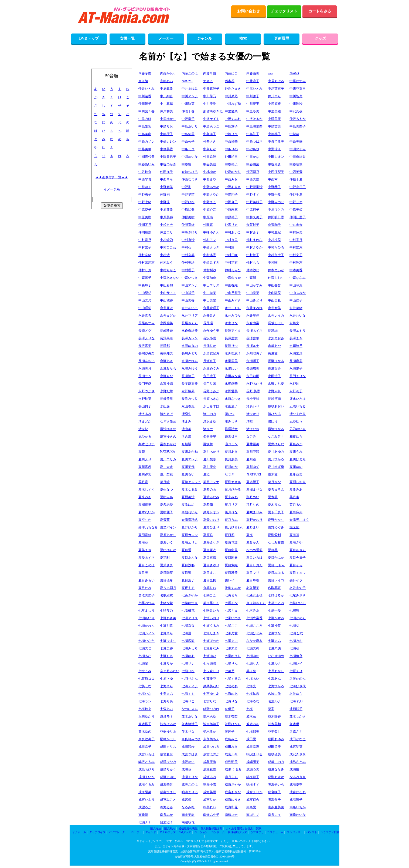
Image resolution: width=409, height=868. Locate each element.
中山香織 (231, 285)
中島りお (166, 126)
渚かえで (166, 414)
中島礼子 (253, 134)
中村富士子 (276, 255)
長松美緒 (253, 399)
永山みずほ (211, 406)
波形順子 (296, 709)
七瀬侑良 (296, 656)
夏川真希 (145, 467)
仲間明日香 (276, 217)
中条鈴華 (231, 142)
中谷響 (186, 164)
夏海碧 (294, 535)
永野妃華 (166, 391)
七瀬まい (231, 641)
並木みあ (253, 724)
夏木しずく (146, 490)
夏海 (250, 535)
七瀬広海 (188, 641)
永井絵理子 (211, 308)
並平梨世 (274, 732)
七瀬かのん (298, 618)
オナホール (79, 832)
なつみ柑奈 (276, 542)
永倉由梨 (253, 323)
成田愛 (251, 739)
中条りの (231, 149)
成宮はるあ (298, 792)
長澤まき (296, 338)
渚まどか (145, 421)
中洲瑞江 (274, 149)
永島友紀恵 (211, 353)
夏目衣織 (210, 558)
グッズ (320, 38)
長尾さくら (190, 323)
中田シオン (276, 157)
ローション (201, 832)
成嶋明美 (253, 762)
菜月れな (231, 512)
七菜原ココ (146, 679)
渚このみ (210, 414)
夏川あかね (190, 452)
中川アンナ (190, 96)
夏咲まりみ (254, 512)
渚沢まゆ (210, 421)
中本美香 (296, 270)
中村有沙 (188, 240)
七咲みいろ (211, 611)
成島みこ (231, 739)
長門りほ (210, 384)
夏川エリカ (168, 459)
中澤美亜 (274, 119)
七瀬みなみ (211, 648)
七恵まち (231, 595)
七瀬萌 (294, 648)
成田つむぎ (211, 747)
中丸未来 (296, 225)
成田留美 (274, 747)
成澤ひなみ (168, 762)
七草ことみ (276, 603)
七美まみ (166, 694)
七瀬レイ (296, 663)
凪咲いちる (298, 406)
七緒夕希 (166, 603)
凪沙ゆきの (168, 429)
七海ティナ (190, 686)
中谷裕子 (231, 164)
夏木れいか (146, 512)
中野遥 (165, 202)
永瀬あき (166, 361)
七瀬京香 (188, 626)
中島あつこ (211, 126)
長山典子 (145, 406)
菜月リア (231, 505)
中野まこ (210, 202)
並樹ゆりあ (168, 732)
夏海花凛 (231, 542)
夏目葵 (273, 550)
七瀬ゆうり (233, 656)
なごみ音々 (276, 437)
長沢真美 (145, 346)
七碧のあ (231, 686)
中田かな (253, 157)
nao (270, 73)
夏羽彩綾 (145, 535)
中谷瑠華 (296, 164)
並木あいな (190, 716)
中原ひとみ (276, 210)
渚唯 (250, 421)
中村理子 (188, 270)
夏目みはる (276, 573)
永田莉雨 (253, 376)
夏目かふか (276, 558)
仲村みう (166, 263)
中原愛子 (145, 210)
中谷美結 (210, 164)
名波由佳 (274, 694)
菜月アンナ (211, 482)
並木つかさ (298, 716)
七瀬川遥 (166, 626)
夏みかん (253, 542)
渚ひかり (253, 414)
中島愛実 (145, 126)
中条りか (210, 149)
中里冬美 (253, 111)
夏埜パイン (168, 527)
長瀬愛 (273, 353)
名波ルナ (274, 701)
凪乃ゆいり (298, 429)
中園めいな (190, 157)
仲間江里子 (298, 217)
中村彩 (230, 247)
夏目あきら (298, 550)
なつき (230, 474)
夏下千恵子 (276, 512)
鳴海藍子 (253, 777)
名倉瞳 (186, 437)
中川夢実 (253, 104)
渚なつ (230, 414)
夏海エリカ (190, 542)
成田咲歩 (188, 747)
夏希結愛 (166, 505)
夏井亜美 (253, 444)
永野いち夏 (276, 384)
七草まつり (146, 611)
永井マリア (190, 316)
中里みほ (145, 119)
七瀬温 (186, 633)
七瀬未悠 (274, 648)
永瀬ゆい (231, 368)
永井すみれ (254, 308)
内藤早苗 (210, 73)
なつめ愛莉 (254, 550)
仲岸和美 (166, 111)
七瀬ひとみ (254, 633)
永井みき (210, 316)
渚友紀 (143, 429)
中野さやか (211, 195)
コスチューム (275, 832)
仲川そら (274, 96)
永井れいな (298, 316)
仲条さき (210, 142)
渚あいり (253, 406)
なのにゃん (190, 709)
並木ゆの (145, 732)
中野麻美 (166, 187)
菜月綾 (165, 482)
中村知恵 (296, 247)
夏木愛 (273, 474)
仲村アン (210, 240)
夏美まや (145, 550)
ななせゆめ (276, 656)
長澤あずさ (254, 331)
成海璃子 (296, 800)
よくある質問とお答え (239, 828)
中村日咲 (231, 255)
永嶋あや (274, 346)
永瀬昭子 (253, 361)
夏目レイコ (276, 580)
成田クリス (168, 747)
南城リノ (253, 815)
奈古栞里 (231, 437)
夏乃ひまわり (234, 527)
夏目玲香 (253, 580)
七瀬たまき (211, 633)
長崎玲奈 (166, 331)
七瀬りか (166, 663)
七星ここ (231, 626)
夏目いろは (254, 558)
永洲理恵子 (233, 353)
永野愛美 (231, 391)
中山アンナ (190, 285)
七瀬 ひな (296, 633)
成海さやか (233, 785)
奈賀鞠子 (274, 225)
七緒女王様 (254, 595)
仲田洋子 (166, 172)
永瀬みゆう (190, 368)
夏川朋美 (231, 459)
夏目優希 (166, 580)
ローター (137, 832)
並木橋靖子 (190, 724)
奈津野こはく (299, 520)
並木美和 (274, 724)
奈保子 (230, 709)
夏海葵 (143, 542)
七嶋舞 (294, 611)
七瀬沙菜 (274, 626)
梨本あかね (168, 444)
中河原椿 (274, 104)
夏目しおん (254, 565)
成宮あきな (233, 792)
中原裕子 (231, 217)
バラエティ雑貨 (330, 832)
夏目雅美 (231, 573)
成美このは (190, 785)
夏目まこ (210, 573)
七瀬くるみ (211, 626)
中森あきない (170, 278)
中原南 (208, 217)
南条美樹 (188, 815)
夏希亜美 (296, 474)
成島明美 (231, 762)
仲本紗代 (253, 270)
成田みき (231, 747)
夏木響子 (253, 482)
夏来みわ (231, 497)
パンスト (312, 832)
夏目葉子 (188, 580)
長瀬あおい (146, 361)
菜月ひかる (233, 490)
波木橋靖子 (211, 724)
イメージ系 (112, 189)
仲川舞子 (145, 104)
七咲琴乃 (166, 611)
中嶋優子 (166, 134)
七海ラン (145, 701)
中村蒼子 (253, 232)
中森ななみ (298, 278)
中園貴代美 (168, 157)
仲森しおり (276, 278)
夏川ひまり (298, 459)
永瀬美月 (145, 368)
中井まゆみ (190, 89)
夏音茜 (165, 520)
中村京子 (145, 247)
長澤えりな (146, 338)
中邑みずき (211, 263)
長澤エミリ (298, 331)
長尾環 (208, 323)
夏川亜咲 (253, 452)
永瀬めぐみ (211, 368)
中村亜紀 (274, 232)
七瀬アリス (190, 618)
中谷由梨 (253, 164)
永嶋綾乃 (296, 346)
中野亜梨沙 (254, 187)
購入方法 (156, 828)
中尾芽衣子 (276, 89)
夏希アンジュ (191, 482)
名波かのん (298, 679)
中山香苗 (274, 285)
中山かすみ (254, 285)
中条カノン (146, 142)
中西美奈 (253, 179)
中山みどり (254, 300)
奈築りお (210, 588)
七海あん (274, 679)
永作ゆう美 (211, 331)
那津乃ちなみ (148, 527)
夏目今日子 (298, 558)
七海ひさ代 (298, 686)
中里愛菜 (231, 111)
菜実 (271, 709)
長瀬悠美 (253, 368)
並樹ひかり (233, 724)
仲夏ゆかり (233, 172)
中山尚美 (210, 293)
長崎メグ (145, 331)
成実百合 (253, 800)
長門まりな (298, 376)
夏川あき (231, 452)
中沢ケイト (211, 119)
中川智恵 (296, 96)
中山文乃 (145, 300)
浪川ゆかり (146, 716)
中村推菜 (274, 240)
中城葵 (294, 134)
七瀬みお (296, 641)
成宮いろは (146, 754)
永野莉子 (296, 391)
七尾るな (231, 603)
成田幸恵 (253, 747)
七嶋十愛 (274, 611)
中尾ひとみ (254, 89)
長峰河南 (274, 399)
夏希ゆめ (188, 505)
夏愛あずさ (146, 558)
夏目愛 (186, 550)
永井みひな (233, 316)
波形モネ (166, 716)
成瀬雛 (294, 769)
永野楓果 (188, 391)
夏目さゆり (211, 565)
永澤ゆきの (190, 346)
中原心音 (210, 210)
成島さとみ (298, 762)
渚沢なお (253, 429)
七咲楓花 (188, 611)
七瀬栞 (294, 626)
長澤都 (165, 346)
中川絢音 (166, 96)
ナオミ (208, 81)
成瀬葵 (186, 769)
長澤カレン (190, 338)
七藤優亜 (210, 679)
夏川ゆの (296, 467)
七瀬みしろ (190, 648)
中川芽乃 (210, 96)
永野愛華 (231, 384)
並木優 (294, 724)
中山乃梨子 (233, 293)
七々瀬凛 (210, 663)
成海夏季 (296, 785)
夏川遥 (251, 459)
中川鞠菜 (188, 104)
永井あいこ (190, 308)
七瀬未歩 (231, 648)
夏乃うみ (231, 520)
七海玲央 (145, 709)
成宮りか (210, 800)
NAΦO (294, 73)
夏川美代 (188, 467)
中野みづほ (276, 202)
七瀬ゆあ (188, 656)
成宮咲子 (274, 792)
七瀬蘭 (143, 663)
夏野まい (253, 527)
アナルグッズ (168, 832)
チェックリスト (284, 11)
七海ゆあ (231, 694)
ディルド (151, 832)
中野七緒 (145, 202)
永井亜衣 (166, 308)
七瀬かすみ (276, 618)
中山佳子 (296, 300)
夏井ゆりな (276, 444)
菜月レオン (211, 512)
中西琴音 (296, 172)
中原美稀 (166, 217)
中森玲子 (145, 285)
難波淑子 (166, 822)
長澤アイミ (233, 331)
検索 (243, 38)
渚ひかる (274, 414)
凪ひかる (145, 437)
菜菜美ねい (211, 686)
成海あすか (276, 777)
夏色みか (296, 444)
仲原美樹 (188, 217)
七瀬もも (166, 656)
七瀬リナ (188, 663)
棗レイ (230, 580)
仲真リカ (231, 225)
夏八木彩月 (168, 588)
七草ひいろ (298, 603)
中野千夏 (274, 195)
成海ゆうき (233, 800)
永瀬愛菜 (296, 353)
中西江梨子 (276, 172)
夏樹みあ (166, 497)
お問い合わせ (248, 11)
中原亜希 (166, 210)
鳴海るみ (166, 807)
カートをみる (320, 11)
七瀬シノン (146, 633)
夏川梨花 (166, 474)
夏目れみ (145, 588)
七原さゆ (166, 679)
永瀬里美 (231, 361)
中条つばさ (254, 142)
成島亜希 (210, 762)
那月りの (253, 505)
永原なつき (233, 399)
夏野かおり (254, 520)
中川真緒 (166, 104)
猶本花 (230, 81)
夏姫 (206, 474)
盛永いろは (298, 399)
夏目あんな (190, 558)
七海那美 (253, 732)
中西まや (210, 179)
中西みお (231, 179)
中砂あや (253, 149)
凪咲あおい (276, 406)
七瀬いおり (211, 618)
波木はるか (168, 724)
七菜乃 (230, 671)
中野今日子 (298, 187)
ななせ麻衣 (254, 641)
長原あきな (211, 399)
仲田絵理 (210, 157)
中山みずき (233, 300)
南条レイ (274, 815)
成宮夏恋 (166, 754)
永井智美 (274, 308)
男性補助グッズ (237, 832)
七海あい (253, 679)
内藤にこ (231, 73)
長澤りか (210, 346)
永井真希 (145, 316)
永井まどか (168, 316)
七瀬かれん (146, 626)
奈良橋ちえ (211, 739)
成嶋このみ (276, 762)
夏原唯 (208, 535)
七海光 (251, 686)
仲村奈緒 (145, 255)
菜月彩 (143, 482)
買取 (259, 828)
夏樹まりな (254, 490)
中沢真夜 (296, 111)
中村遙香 (210, 255)
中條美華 (145, 149)
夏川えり (145, 459)
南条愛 (251, 807)
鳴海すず (253, 785)
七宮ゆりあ (211, 694)
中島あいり (190, 126)
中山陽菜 (274, 293)
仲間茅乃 (145, 225)
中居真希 (166, 89)
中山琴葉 (296, 285)
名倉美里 (210, 437)
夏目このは (146, 565)
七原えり (296, 671)
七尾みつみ (146, 603)
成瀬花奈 (210, 769)
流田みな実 (233, 376)
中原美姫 (296, 210)
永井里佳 (253, 316)
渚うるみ (145, 414)
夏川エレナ (190, 459)
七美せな (145, 686)
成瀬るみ (210, 777)
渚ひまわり (298, 414)
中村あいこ (233, 232)
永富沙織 (166, 384)
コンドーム (218, 832)
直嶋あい (166, 81)
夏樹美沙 (188, 497)
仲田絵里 (231, 157)
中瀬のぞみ (298, 149)
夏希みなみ (211, 497)
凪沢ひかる (276, 429)
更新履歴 (282, 38)
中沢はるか (254, 119)
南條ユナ (231, 815)
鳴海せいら (276, 785)
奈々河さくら (256, 603)
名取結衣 (166, 595)
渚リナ (208, 429)
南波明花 (188, 822)
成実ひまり (168, 792)
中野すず (253, 195)
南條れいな (298, 815)
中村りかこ (168, 270)
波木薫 (251, 716)
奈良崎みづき (191, 739)
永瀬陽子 (296, 368)
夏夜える (188, 588)
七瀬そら (166, 633)
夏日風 (230, 535)
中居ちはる (276, 81)
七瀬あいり (146, 618)
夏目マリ (253, 573)
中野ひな (188, 202)
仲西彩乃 (253, 172)
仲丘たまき (233, 89)
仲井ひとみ (146, 89)
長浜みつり (190, 399)
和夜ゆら (296, 437)
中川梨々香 (146, 111)
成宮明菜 (296, 747)
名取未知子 (298, 588)
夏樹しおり (298, 482)
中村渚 (165, 255)
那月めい (253, 497)
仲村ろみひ (233, 270)
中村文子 (296, 255)
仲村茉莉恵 (146, 263)
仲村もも (253, 263)
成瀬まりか (190, 777)
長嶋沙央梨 (146, 353)
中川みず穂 (233, 104)
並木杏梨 (231, 716)
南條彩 (143, 815)
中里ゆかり (168, 119)
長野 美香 (253, 391)
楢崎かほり (168, 739)
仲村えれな (254, 240)
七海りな (231, 701)
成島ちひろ (146, 769)
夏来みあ (145, 497)
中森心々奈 (233, 278)
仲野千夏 (296, 195)
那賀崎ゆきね (213, 111)
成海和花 (231, 807)
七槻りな (188, 671)
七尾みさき (298, 595)
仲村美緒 (188, 263)
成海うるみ (146, 785)
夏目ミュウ (298, 573)
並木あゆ (210, 716)
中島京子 (231, 126)
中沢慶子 (188, 119)
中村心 (186, 247)
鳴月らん (231, 777)
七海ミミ (188, 694)
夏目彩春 (231, 558)
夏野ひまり (211, 527)
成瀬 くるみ (233, 769)
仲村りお (145, 270)
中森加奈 (210, 278)
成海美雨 (210, 792)
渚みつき (231, 421)
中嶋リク (231, 134)
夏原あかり (168, 535)
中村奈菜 (188, 255)
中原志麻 (231, 210)
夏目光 (143, 573)
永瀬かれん (190, 361)
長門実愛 (145, 384)
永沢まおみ (276, 338)
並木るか (210, 732)
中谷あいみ (146, 164)
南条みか (166, 815)
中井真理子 (211, 89)
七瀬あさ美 (168, 618)
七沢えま (231, 611)
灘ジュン (231, 444)
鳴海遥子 (274, 800)
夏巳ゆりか (168, 550)
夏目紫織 (231, 565)
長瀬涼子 (188, 376)
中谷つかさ (168, 164)
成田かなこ (298, 739)
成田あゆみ (276, 739)
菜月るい (296, 505)
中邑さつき (211, 247)
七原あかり (276, 671)
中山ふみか (298, 293)
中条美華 (296, 142)
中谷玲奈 (145, 172)
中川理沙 (296, 104)
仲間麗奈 (145, 232)
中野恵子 (145, 195)
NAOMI (187, 81)
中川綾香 (145, 96)
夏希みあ (296, 490)
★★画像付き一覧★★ (112, 177)
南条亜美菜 (276, 807)
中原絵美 (188, 210)
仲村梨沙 (210, 270)
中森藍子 (145, 278)
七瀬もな (145, 656)
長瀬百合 (274, 368)
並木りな (188, 732)
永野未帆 (274, 391)
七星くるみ (233, 679)
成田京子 (145, 747)
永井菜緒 (296, 308)
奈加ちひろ (190, 172)
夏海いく (166, 542)
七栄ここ (210, 595)
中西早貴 (145, 179)
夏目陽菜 (166, 573)
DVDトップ (89, 38)
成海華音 (166, 785)
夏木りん (274, 505)
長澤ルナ (253, 346)
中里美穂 (274, 111)
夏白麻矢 (296, 512)
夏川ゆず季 (276, 467)
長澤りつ (231, 346)
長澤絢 (273, 331)
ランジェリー (295, 832)
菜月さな (274, 482)
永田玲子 (274, 376)
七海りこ (188, 701)
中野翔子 (231, 195)
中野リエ (296, 202)
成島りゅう (168, 769)
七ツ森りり (211, 671)
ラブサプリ (257, 832)
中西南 (273, 179)
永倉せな (231, 323)
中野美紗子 (254, 202)
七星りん (231, 663)
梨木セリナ (146, 444)
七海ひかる (276, 686)
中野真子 (231, 202)
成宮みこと (168, 800)
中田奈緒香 (298, 157)
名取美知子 (146, 595)
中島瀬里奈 (254, 126)
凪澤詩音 (231, 429)
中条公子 (188, 142)
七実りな (210, 701)
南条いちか (298, 807)
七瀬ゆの (253, 656)
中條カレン (168, 142)
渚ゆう (273, 421)
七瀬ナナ (145, 822)
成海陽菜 (145, 792)
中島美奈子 (298, 126)
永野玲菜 (145, 399)
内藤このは (190, 73)
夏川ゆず (253, 467)
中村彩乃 (145, 240)
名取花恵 (274, 588)
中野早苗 (188, 195)
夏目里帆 (210, 580)
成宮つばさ (190, 754)
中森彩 (251, 278)
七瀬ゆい (210, 656)
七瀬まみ (274, 641)
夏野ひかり (190, 527)
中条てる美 (276, 142)
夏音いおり (211, 520)
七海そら (166, 686)
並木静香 (274, 716)
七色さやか (190, 595)
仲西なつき (190, 179)
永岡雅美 (166, 323)
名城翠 (186, 444)
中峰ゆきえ (211, 232)
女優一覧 (127, 38)
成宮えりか (254, 792)
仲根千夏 (296, 179)
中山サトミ (168, 293)
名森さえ (296, 732)
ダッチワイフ (97, 832)
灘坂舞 (208, 444)
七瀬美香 (166, 648)
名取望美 (253, 588)
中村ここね (168, 247)
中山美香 (188, 300)
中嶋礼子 (274, 134)
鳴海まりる (190, 792)
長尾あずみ (146, 323)
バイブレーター (118, 832)
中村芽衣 (231, 263)
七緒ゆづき (190, 603)
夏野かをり (276, 520)
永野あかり (254, 384)
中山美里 (210, 300)
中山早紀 (145, 293)
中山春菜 (253, 293)
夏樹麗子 (166, 512)
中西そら (166, 179)
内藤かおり (168, 73)
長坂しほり (276, 323)
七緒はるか (276, 595)
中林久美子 (254, 217)
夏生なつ (166, 490)
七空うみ (145, 671)
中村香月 (296, 240)
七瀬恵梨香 (254, 618)
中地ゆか (210, 172)
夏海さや (296, 542)
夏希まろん (276, 490)
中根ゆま (145, 187)
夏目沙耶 (188, 565)
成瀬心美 (253, 769)
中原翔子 (253, 210)
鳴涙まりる (254, 754)
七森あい (166, 709)
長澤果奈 (166, 338)
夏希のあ (210, 490)
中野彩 (186, 187)
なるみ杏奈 (298, 777)
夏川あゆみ (276, 452)
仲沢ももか (298, 119)
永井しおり (233, 308)
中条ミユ (188, 149)
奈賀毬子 (253, 225)
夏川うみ (296, 452)
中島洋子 (210, 134)
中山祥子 (188, 293)
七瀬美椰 (253, 648)
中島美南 (145, 134)
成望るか (145, 807)
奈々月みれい (170, 671)
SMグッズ (185, 832)
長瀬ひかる (276, 361)
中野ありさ (233, 187)
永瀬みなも (168, 368)
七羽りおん (190, 679)
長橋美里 (166, 399)
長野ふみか (211, 391)
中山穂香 (166, 300)
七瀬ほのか (211, 641)
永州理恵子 (254, 353)
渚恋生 (186, 414)
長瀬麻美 (296, 361)
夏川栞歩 (210, 459)
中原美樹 (145, 217)
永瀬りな (166, 376)
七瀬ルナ (274, 663)
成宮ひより (146, 800)
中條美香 (166, 149)
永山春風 (188, 406)
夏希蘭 (208, 505)
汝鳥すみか (233, 588)
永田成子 (210, 376)
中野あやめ (211, 187)
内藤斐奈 (145, 73)
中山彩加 (166, 285)
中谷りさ (274, 164)
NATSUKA (168, 451)
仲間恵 (208, 225)
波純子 (230, 732)
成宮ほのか (211, 754)
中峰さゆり (190, 232)
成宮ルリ (231, 754)
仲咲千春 (188, 111)
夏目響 (186, 573)
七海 (250, 709)
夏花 (142, 452)
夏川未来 (166, 467)
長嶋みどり (190, 353)
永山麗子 (231, 406)
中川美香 (210, 104)
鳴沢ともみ (146, 762)
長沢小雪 (210, 338)
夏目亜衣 (210, 550)
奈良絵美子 (146, 739)
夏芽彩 (165, 558)
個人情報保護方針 (212, 828)
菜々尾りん (211, 603)
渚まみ (186, 421)
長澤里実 (231, 338)
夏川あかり (211, 452)
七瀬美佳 (145, 648)
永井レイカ (276, 316)
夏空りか (145, 520)
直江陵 (143, 81)
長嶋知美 (166, 353)
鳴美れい (210, 807)
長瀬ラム (145, 376)
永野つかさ (146, 391)
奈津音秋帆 (190, 520)
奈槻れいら (190, 512)
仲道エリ (166, 232)
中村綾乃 (166, 240)
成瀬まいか (146, 777)
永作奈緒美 (190, 331)
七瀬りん (253, 663)
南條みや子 (211, 815)
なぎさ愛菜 (168, 421)
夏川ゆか (231, 467)
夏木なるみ (190, 490)
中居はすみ (298, 81)
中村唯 (273, 263)
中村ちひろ (276, 247)
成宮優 (186, 800)
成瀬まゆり (168, 777)
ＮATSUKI (254, 474)
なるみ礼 (188, 807)
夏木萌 (273, 497)
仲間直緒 (188, 225)
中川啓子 (253, 96)
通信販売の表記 (188, 828)
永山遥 (165, 406)
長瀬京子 (210, 361)
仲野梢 (165, 195)
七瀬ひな (274, 633)
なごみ (251, 437)
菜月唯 (294, 497)
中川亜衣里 (298, 89)
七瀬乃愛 (231, 633)
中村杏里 (231, 240)
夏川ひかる (276, 459)
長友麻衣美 (190, 384)
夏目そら (296, 565)
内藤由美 (253, 73)
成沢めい (188, 762)
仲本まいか (276, 270)
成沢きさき (298, 754)
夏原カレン (190, 535)
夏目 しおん (276, 565)
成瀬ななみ (276, 769)
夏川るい (188, 474)
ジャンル (204, 38)
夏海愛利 (274, 535)
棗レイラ (296, 580)
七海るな (253, 701)
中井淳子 (253, 81)
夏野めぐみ (276, 527)
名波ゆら (296, 694)
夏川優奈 (210, 467)
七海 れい (296, 701)
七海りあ (166, 701)
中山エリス (211, 285)
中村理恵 (296, 263)
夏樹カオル (233, 482)
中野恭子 (274, 187)
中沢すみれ (233, 119)
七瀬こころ (254, 626)
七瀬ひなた (146, 641)
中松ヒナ (166, 225)
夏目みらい (146, 580)
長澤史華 (253, 338)
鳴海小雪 (210, 785)
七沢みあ (253, 611)
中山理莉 (145, 308)
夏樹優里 (145, 505)
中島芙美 (274, 126)
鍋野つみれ (211, 709)
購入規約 (170, 828)
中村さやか (254, 247)
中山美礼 (274, 300)
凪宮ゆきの (168, 437)
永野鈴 (294, 384)
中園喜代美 (146, 157)
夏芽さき (166, 565)
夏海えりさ (211, 542)
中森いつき (190, 278)
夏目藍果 (231, 550)
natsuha (294, 527)
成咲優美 (274, 754)
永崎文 (294, 323)
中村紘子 (253, 255)
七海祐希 (253, 694)
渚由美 (186, 429)
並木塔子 (145, 724)
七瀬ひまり (168, 641)
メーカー (166, 38)
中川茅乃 (231, 96)
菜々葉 (251, 671)
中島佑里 (188, 134)
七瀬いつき (233, 618)
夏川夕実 (145, 474)
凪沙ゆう (296, 421)
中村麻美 (296, 232)
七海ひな (145, 694)
